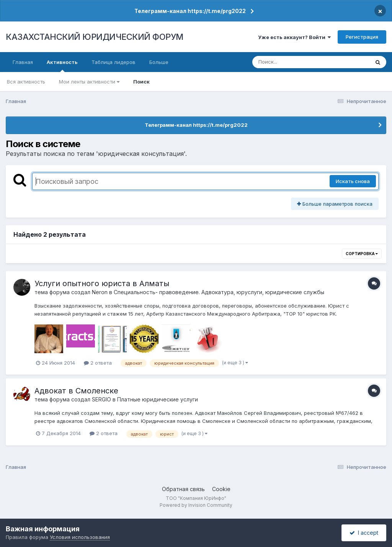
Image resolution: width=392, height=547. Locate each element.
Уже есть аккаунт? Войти (294, 37)
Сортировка (362, 254)
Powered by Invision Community (196, 505)
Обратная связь (183, 489)
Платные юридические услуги (158, 399)
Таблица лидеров (114, 62)
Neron (100, 292)
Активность (62, 66)
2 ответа (98, 363)
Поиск (141, 82)
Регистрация (362, 37)
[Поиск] (296, 62)
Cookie (221, 489)
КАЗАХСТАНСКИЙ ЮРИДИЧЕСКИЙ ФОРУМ (95, 37)
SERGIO (101, 399)
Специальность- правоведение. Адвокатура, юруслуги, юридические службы (219, 292)
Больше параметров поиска (335, 204)
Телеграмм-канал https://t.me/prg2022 (190, 11)
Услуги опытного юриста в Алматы (102, 283)
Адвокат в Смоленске (76, 391)
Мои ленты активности (89, 82)
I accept (364, 533)
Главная (23, 62)
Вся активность (26, 82)
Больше (159, 62)
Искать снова (353, 181)
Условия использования (80, 537)
